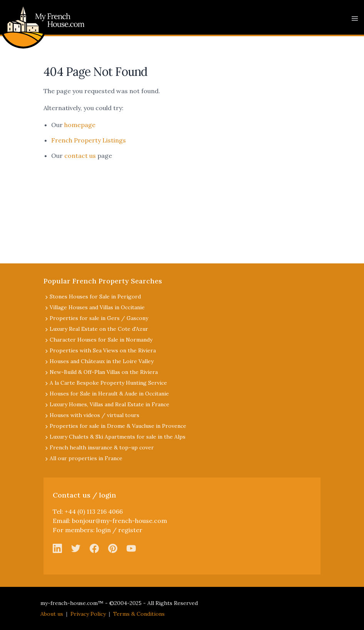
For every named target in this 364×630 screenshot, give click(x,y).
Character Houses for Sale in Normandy (101, 340)
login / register (119, 530)
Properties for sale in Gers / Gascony (99, 318)
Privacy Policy (88, 614)
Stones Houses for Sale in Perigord (95, 297)
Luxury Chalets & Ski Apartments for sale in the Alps (118, 437)
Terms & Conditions (139, 614)
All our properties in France (86, 458)
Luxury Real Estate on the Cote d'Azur (99, 329)
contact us (80, 156)
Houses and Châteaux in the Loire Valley (102, 361)
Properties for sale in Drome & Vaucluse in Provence (118, 426)
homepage (80, 125)
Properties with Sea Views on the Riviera (103, 350)
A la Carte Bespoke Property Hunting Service (108, 383)
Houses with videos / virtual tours (94, 415)
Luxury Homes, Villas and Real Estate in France (109, 404)
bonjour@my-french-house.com (119, 521)
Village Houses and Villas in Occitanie (97, 307)
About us (52, 614)
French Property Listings (88, 140)
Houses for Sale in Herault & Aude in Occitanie (109, 394)
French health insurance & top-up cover (102, 447)
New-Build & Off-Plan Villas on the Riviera (104, 372)
